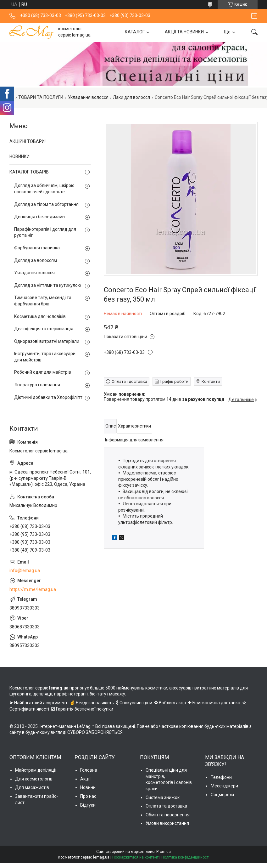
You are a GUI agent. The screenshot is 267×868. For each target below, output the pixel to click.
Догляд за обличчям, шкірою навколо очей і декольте (44, 189)
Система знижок (163, 797)
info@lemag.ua (25, 570)
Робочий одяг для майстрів (43, 372)
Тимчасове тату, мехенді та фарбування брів (43, 301)
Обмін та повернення (168, 815)
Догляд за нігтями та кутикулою (48, 285)
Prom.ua (164, 852)
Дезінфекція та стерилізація (44, 329)
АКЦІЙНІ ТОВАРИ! (28, 141)
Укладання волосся (88, 97)
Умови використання (167, 823)
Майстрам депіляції (36, 770)
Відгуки (88, 805)
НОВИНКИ (19, 156)
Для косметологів (34, 779)
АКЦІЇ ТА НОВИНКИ (184, 32)
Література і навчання (37, 385)
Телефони (221, 777)
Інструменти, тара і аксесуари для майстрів (45, 357)
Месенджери (224, 786)
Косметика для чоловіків (40, 316)
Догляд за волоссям (36, 260)
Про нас (88, 796)
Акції (85, 779)
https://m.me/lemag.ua (33, 589)
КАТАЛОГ (135, 32)
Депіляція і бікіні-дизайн (39, 217)
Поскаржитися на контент (135, 857)
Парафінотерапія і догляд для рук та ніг (45, 232)
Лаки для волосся (131, 97)
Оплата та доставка (166, 806)
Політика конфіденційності (185, 857)
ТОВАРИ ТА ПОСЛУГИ (41, 97)
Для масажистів (32, 787)
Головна (89, 770)
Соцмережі (222, 795)
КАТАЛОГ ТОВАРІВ (29, 172)
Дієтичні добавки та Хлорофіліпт (48, 397)
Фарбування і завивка (37, 248)
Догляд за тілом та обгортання (46, 204)
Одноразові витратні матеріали (47, 341)
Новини (88, 787)
